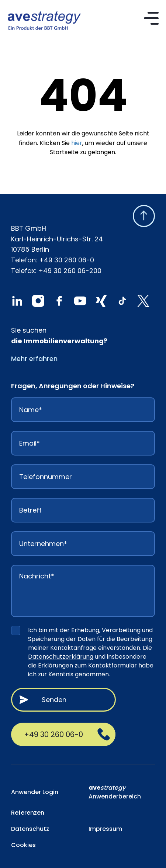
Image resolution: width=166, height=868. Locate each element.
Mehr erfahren (34, 359)
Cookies (23, 845)
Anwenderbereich (115, 792)
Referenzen (28, 813)
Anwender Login (35, 792)
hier (77, 143)
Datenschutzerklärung (61, 657)
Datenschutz (30, 829)
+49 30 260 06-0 (67, 260)
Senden (54, 700)
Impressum (105, 829)
